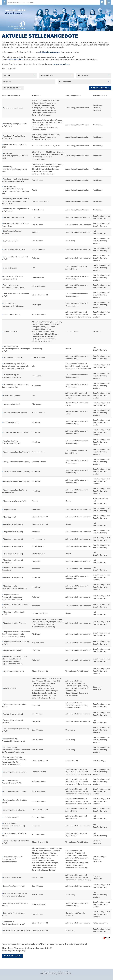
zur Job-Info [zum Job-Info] (12, 956)
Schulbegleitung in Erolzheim (15, 772)
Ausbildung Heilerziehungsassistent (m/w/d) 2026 (15, 156)
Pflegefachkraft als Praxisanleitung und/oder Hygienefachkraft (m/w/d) (12, 597)
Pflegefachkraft (10, 510)
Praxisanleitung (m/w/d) (13, 714)
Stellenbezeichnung (11, 96)
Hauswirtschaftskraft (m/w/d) (15, 413)
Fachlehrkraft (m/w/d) (12, 315)
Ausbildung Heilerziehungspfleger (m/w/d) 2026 (14, 169)
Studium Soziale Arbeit (12, 878)
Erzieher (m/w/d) (10, 268)
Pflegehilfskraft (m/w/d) (13, 650)
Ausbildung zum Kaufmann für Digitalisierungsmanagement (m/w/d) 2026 (15, 201)
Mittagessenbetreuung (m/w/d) (16, 432)
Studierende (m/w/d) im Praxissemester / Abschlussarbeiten (12, 859)
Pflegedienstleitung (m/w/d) (15, 501)
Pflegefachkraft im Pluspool (15, 623)
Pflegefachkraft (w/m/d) (13, 577)
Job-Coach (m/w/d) (11, 423)
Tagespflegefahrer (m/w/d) (14, 886)
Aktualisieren (100, 88)
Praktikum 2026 (10, 688)
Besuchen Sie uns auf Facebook (21, 2)
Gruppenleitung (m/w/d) (13, 357)
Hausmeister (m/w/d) (12, 396)
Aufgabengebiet (73, 96)
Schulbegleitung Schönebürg (15, 792)
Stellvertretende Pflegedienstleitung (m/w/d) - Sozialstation (14, 826)
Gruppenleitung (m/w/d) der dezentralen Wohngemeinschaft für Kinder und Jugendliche (15, 366)
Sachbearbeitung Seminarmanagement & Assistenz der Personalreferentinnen (16, 750)
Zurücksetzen (13, 88)
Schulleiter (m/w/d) (11, 817)
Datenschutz (46, 972)
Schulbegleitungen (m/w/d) (14, 810)
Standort (37, 96)
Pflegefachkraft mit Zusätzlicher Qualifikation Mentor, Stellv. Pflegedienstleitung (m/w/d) (16, 634)
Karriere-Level (100, 96)
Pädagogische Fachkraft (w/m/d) (16, 462)
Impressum (54, 972)
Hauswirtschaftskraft (12, 404)
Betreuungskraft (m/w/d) (13, 217)
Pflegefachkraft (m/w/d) (13, 524)
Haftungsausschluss (64, 972)
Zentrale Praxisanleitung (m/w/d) (17, 930)
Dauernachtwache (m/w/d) (14, 250)
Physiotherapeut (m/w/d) (13, 671)
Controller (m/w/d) (11, 241)
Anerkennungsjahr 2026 (13, 108)
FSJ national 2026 (10, 332)
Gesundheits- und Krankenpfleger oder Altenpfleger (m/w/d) (16, 349)
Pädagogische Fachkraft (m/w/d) (17, 452)
